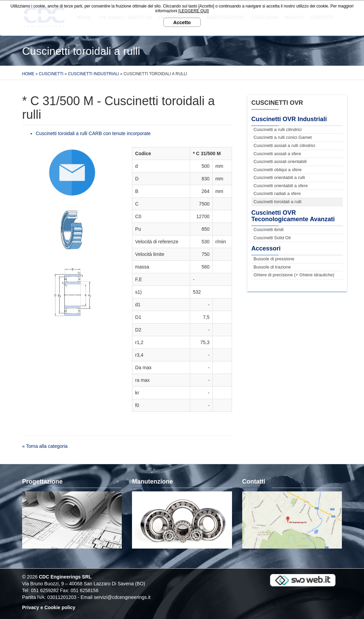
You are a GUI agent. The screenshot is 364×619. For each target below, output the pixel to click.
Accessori (266, 248)
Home (28, 74)
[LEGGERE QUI (193, 11)
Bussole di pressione (274, 259)
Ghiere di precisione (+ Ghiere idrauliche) (294, 275)
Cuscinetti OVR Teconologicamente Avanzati (293, 216)
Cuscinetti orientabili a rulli (279, 177)
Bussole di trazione (272, 267)
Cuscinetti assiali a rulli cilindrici (284, 145)
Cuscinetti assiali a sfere (277, 154)
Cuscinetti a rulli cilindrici (278, 129)
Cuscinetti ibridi (268, 230)
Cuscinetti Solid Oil (272, 238)
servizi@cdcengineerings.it (122, 597)
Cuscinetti (51, 74)
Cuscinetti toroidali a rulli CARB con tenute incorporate (93, 133)
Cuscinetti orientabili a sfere (281, 186)
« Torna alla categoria (45, 446)
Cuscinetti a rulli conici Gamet (283, 137)
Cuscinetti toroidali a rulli (277, 202)
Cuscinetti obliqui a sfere (278, 170)
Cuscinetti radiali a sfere (277, 193)
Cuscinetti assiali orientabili (280, 161)
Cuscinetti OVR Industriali (289, 119)
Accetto (182, 22)
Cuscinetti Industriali (94, 74)
